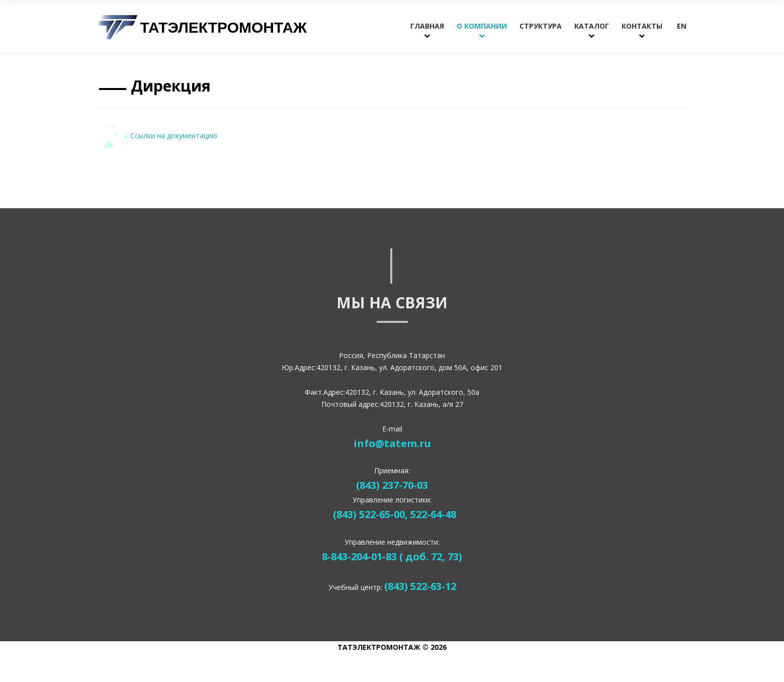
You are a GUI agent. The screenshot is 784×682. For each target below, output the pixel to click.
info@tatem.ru (392, 443)
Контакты (642, 26)
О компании (482, 26)
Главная (427, 26)
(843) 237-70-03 (392, 485)
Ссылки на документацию (158, 136)
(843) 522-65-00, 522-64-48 (395, 514)
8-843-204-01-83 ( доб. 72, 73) (392, 557)
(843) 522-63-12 (420, 586)
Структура (541, 26)
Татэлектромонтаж (224, 27)
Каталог (592, 26)
